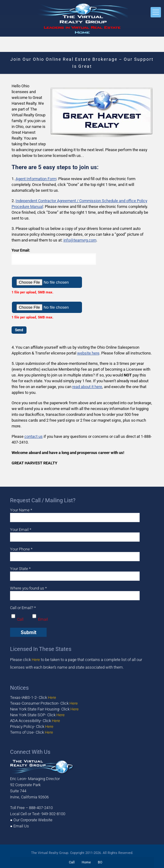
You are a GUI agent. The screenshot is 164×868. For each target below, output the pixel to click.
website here (88, 353)
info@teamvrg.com (80, 240)
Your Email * (75, 534)
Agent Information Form (36, 179)
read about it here (87, 387)
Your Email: (82, 256)
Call (72, 862)
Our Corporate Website (33, 820)
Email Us (21, 826)
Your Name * (75, 515)
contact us (34, 436)
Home (86, 862)
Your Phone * (75, 554)
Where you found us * (75, 593)
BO (100, 862)
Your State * (75, 574)
